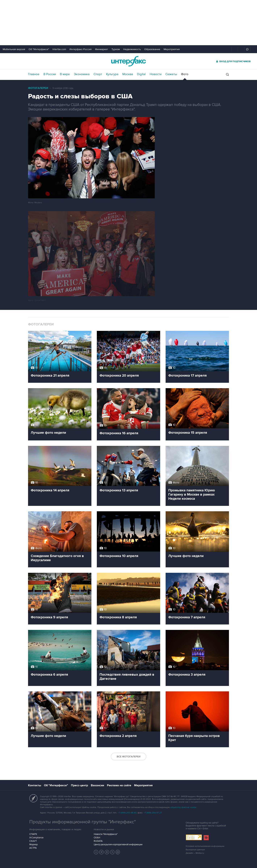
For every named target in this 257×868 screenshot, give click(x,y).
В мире (65, 74)
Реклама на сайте (119, 785)
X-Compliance (36, 838)
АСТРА (33, 848)
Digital (141, 74)
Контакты (35, 785)
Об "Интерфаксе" (39, 49)
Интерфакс (128, 61)
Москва (128, 74)
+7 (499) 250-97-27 (153, 813)
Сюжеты (171, 74)
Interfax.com (59, 49)
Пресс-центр (79, 785)
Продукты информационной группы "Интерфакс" (83, 822)
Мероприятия (172, 49)
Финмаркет (102, 49)
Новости (156, 74)
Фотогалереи (38, 88)
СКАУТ (33, 841)
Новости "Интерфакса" (106, 834)
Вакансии (97, 785)
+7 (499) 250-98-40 (127, 813)
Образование (152, 49)
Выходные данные (195, 850)
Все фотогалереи (129, 757)
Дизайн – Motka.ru (195, 853)
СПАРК (33, 834)
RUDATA (98, 841)
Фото (185, 74)
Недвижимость (132, 49)
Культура (112, 74)
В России (50, 74)
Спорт (98, 74)
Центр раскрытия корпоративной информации (118, 844)
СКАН (97, 838)
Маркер (33, 844)
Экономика (82, 74)
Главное (34, 74)
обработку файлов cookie (183, 807)
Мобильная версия (14, 49)
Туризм (116, 49)
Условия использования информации (205, 846)
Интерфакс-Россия (81, 49)
